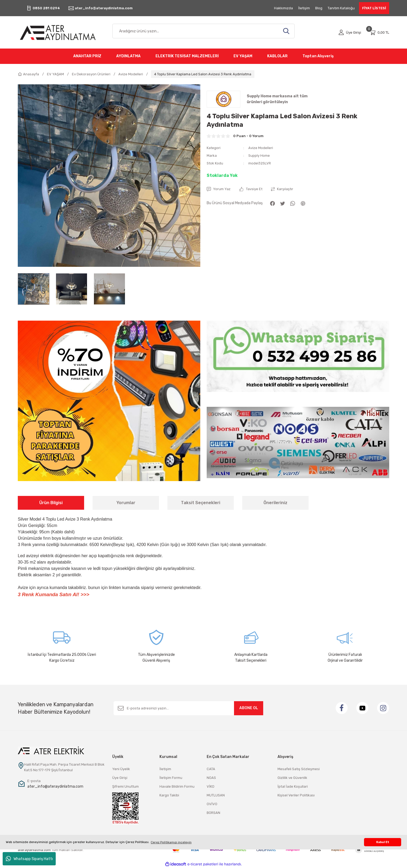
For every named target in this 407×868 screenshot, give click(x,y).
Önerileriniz (275, 503)
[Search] (204, 31)
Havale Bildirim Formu (177, 786)
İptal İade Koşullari (293, 786)
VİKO (211, 786)
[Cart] (379, 32)
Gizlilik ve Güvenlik (292, 778)
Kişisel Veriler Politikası (296, 795)
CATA (211, 769)
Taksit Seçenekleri (201, 503)
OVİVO (212, 804)
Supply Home (259, 156)
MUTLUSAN (216, 795)
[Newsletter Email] (188, 708)
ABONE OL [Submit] (249, 708)
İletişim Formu (171, 778)
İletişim (165, 769)
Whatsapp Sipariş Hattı (29, 859)
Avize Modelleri (261, 148)
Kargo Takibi (169, 795)
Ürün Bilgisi (51, 503)
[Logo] (62, 32)
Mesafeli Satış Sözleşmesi (299, 769)
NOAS (211, 778)
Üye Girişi (120, 778)
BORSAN (213, 813)
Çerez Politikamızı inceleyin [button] (171, 842)
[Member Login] (350, 32)
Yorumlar (126, 503)
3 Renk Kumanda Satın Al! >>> (53, 594)
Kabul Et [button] (383, 842)
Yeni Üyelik (121, 769)
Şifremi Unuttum (125, 786)
